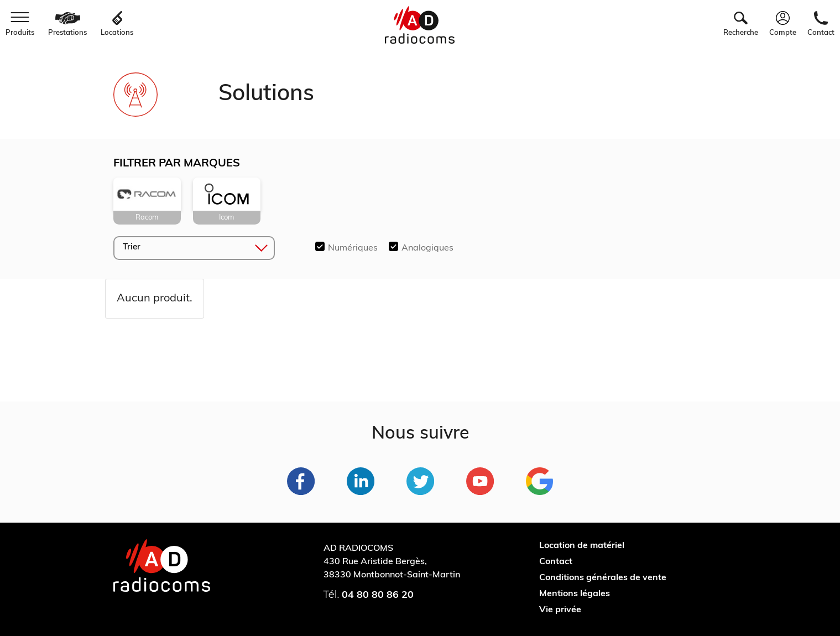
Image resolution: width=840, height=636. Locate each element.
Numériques (353, 248)
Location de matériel (582, 546)
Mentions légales (575, 594)
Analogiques (427, 248)
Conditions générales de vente (603, 578)
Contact (556, 562)
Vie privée (560, 610)
